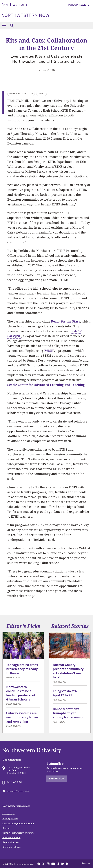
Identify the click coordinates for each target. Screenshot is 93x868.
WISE (49, 351)
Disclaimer (86, 863)
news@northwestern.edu (18, 791)
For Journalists (79, 5)
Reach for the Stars (66, 321)
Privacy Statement (11, 838)
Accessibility (9, 814)
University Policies (11, 847)
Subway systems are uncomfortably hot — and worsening (22, 718)
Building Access (10, 819)
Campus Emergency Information (18, 823)
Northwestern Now (25, 16)
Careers (6, 828)
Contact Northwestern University (18, 833)
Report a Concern (11, 842)
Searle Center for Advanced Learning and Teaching (46, 385)
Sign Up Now (57, 779)
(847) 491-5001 (15, 782)
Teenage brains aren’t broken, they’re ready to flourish (22, 669)
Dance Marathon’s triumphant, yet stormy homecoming (68, 713)
